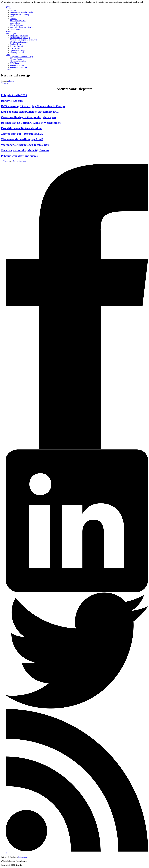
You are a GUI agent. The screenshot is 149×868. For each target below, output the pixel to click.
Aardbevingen (16, 29)
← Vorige (5, 161)
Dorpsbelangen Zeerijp (19, 36)
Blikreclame (23, 857)
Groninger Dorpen (17, 65)
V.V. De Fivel (15, 48)
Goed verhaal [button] (138, 2)
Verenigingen (11, 33)
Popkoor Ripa (16, 44)
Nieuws (9, 31)
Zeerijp (8, 8)
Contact (9, 69)
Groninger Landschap (19, 67)
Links (8, 55)
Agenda (13, 10)
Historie (13, 17)
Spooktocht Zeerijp (18, 50)
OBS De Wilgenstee (18, 21)
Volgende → (24, 161)
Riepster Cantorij (17, 46)
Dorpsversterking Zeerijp (20, 14)
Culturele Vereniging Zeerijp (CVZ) (24, 40)
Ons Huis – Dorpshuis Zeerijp (22, 27)
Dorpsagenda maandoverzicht (22, 12)
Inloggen (11, 81)
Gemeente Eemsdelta (18, 61)
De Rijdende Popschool (19, 42)
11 (18, 161)
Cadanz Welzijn (16, 59)
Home (8, 6)
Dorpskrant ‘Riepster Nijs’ (20, 38)
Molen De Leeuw (17, 25)
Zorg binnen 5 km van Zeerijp (22, 57)
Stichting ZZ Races (18, 53)
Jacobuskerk (15, 23)
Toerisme (14, 19)
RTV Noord (15, 63)
